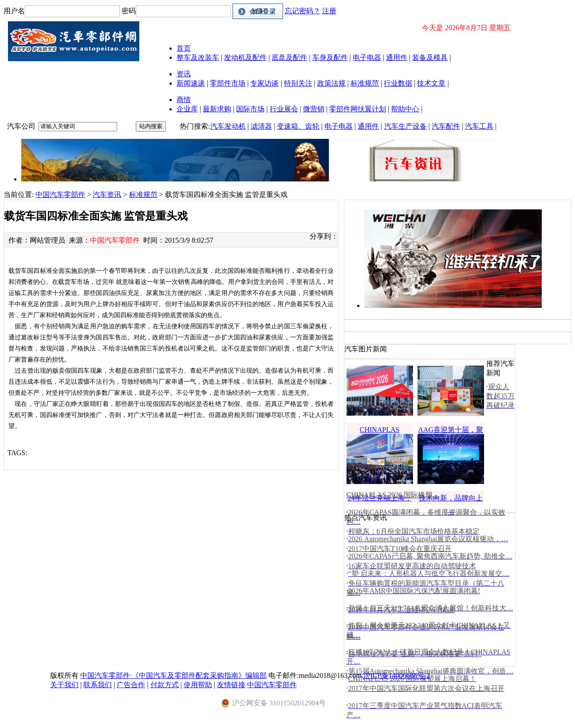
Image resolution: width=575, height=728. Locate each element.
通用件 (397, 57)
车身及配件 (330, 57)
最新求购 (217, 109)
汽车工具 (479, 126)
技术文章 (431, 83)
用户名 (14, 11)
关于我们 (64, 685)
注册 (329, 11)
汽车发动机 (228, 126)
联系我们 (98, 685)
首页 (184, 48)
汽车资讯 (107, 195)
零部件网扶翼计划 (358, 109)
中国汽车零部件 (60, 195)
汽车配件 (446, 126)
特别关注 (298, 83)
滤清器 (261, 126)
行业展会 (284, 109)
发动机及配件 (245, 57)
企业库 (187, 109)
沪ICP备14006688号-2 (397, 675)
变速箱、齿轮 (298, 126)
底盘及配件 (289, 57)
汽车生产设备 (406, 126)
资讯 (184, 74)
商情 (184, 100)
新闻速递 (191, 83)
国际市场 (250, 109)
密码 (129, 11)
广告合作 (131, 685)
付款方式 (165, 685)
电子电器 (367, 57)
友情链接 (231, 685)
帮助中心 (405, 109)
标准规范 (365, 83)
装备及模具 (430, 57)
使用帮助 (198, 685)
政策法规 (331, 83)
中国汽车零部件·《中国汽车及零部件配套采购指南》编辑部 (173, 675)
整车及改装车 (198, 57)
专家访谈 (264, 83)
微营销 (314, 109)
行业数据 (398, 83)
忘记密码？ (303, 11)
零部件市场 (228, 83)
